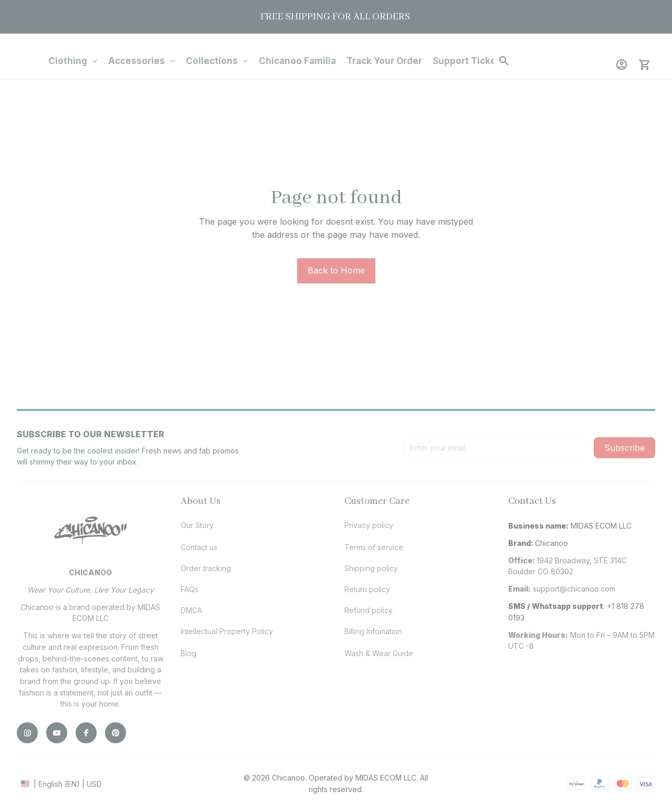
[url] (574, 589)
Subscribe (624, 448)
